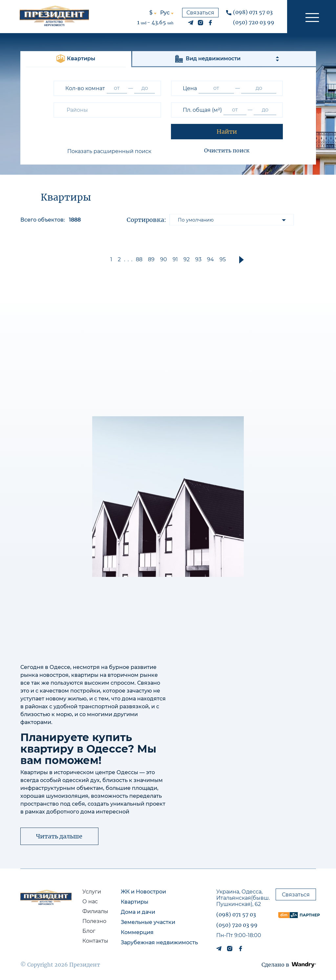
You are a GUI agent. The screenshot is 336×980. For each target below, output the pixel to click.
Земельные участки (148, 922)
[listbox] (232, 220)
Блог (89, 931)
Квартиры (135, 902)
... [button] (129, 259)
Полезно (94, 921)
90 (164, 259)
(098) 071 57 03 (253, 12)
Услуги (92, 892)
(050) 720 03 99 (254, 22)
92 (187, 259)
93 (198, 259)
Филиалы (95, 911)
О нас (90, 902)
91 (175, 259)
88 (139, 259)
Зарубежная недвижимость (159, 942)
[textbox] (79, 110)
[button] (312, 17)
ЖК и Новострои (143, 892)
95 (223, 259)
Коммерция (137, 932)
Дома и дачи (138, 912)
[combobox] (107, 110)
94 (210, 259)
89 (151, 259)
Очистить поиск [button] (227, 150)
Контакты (95, 941)
